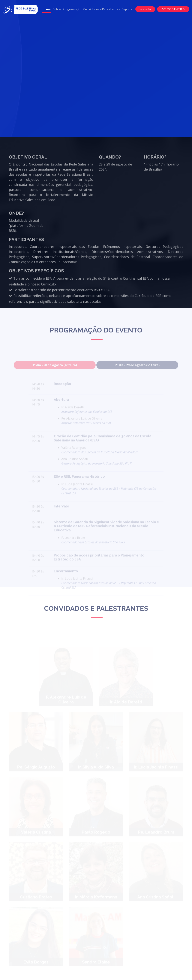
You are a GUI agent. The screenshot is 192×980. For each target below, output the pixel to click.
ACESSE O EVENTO (173, 9)
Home (47, 9)
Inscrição (145, 9)
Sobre (57, 9)
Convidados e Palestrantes (101, 9)
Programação (72, 9)
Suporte (127, 9)
